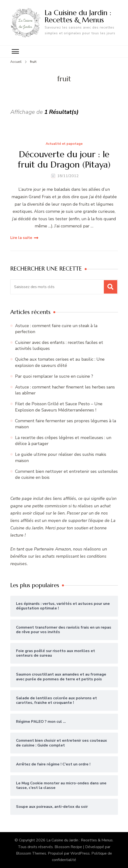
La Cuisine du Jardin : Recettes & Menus (78, 16)
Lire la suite (21, 238)
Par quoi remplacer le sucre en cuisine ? (54, 376)
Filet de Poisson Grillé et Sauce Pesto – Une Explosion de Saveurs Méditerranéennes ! (59, 407)
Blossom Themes (31, 853)
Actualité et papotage (64, 144)
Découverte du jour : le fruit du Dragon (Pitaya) (64, 159)
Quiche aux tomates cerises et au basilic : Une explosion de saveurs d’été (60, 362)
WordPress (80, 853)
